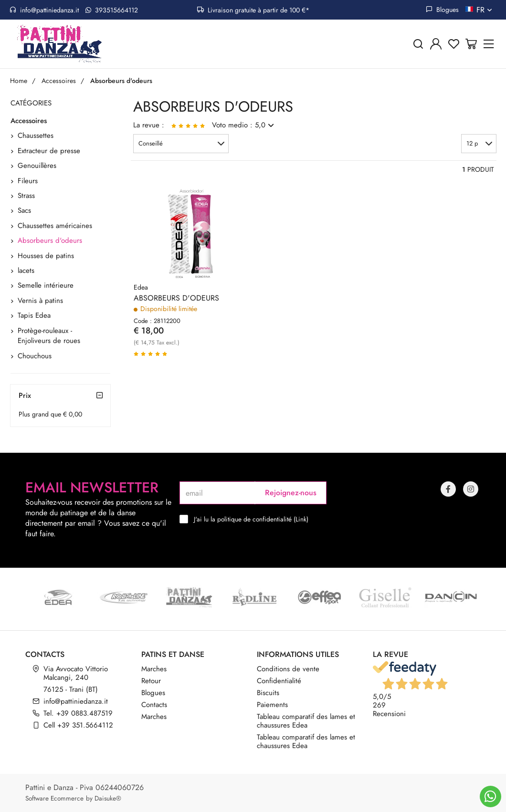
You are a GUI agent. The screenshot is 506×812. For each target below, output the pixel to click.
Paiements (272, 705)
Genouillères (37, 166)
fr (485, 10)
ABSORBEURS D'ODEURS (176, 298)
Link (301, 519)
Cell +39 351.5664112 (78, 725)
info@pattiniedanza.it (44, 10)
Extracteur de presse (49, 151)
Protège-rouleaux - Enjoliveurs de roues (49, 336)
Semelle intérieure (46, 285)
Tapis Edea (34, 315)
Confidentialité (279, 681)
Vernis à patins (40, 301)
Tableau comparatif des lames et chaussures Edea (306, 721)
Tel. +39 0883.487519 (78, 713)
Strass (26, 196)
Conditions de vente (288, 669)
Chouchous (35, 356)
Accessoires (29, 121)
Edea (141, 287)
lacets (26, 271)
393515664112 (112, 10)
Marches (154, 669)
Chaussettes (36, 135)
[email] (217, 493)
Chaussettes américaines (55, 226)
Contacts (154, 705)
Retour (151, 681)
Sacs (24, 210)
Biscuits (268, 693)
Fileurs (28, 181)
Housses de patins (46, 256)
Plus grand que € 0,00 (50, 414)
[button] (181, 144)
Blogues (442, 10)
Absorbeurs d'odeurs (50, 240)
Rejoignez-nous (291, 493)
